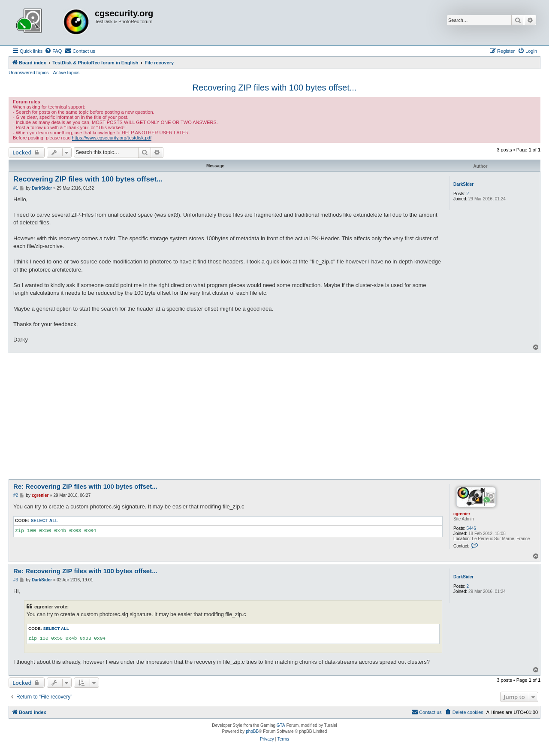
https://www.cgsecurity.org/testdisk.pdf (112, 138)
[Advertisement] (274, 417)
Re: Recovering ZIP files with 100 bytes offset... (85, 486)
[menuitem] (53, 51)
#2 (16, 495)
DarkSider (463, 184)
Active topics (66, 73)
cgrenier (462, 514)
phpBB (252, 731)
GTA (281, 725)
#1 (16, 188)
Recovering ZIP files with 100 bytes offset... (275, 88)
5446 (471, 528)
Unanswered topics (29, 73)
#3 (16, 580)
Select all (44, 521)
